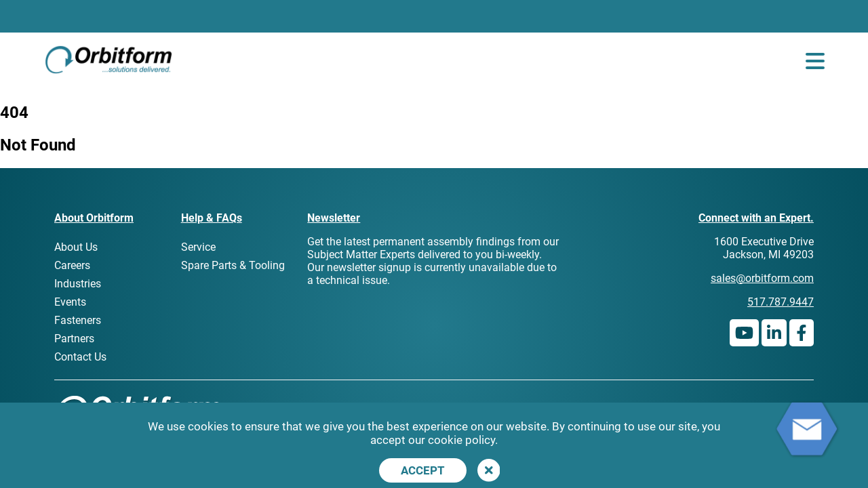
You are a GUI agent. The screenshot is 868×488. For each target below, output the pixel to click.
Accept (423, 470)
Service (198, 247)
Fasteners (78, 320)
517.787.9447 (781, 302)
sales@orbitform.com (762, 278)
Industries (78, 284)
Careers (72, 265)
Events (70, 302)
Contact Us (80, 357)
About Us (76, 247)
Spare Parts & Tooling (233, 265)
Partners (74, 339)
